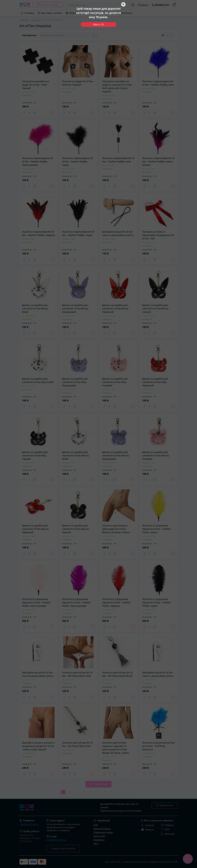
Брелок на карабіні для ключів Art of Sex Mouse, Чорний (76, 529)
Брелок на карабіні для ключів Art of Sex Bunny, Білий (35, 309)
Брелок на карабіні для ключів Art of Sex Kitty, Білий (38, 380)
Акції (111, 13)
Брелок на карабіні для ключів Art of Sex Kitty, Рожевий (115, 382)
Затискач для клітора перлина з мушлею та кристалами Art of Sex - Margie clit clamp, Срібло (116, 748)
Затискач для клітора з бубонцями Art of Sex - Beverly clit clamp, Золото (116, 529)
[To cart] (53, 112)
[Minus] (24, 112)
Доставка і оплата (52, 13)
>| (133, 792)
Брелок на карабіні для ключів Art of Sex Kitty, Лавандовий (75, 382)
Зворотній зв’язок (102, 829)
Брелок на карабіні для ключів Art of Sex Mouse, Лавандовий (116, 456)
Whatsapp (168, 834)
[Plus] (35, 112)
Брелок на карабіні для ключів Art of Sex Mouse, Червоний (36, 529)
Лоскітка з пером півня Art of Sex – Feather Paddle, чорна (78, 233)
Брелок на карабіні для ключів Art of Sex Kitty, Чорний (35, 456)
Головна (29, 13)
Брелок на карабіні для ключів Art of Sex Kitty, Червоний (155, 382)
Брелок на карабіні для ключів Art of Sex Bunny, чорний (156, 309)
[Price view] (172, 35)
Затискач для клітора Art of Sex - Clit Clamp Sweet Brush (117, 674)
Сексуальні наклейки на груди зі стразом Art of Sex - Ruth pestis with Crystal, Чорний (118, 86)
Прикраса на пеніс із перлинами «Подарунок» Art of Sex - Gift (158, 235)
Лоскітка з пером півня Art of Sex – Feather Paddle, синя (118, 160)
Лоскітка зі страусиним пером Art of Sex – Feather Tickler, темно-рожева (76, 602)
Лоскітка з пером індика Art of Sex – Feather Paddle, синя (158, 83)
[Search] (133, 5)
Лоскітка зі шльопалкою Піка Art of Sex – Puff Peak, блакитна (158, 746)
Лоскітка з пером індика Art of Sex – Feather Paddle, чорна (78, 162)
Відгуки (97, 13)
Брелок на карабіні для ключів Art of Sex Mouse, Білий (76, 456)
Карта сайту (99, 836)
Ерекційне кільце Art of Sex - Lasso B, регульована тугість (38, 674)
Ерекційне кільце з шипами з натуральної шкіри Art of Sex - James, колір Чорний (38, 746)
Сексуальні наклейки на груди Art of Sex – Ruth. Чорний (35, 85)
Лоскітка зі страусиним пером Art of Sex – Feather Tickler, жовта (157, 529)
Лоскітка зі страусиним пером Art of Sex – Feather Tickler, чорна (157, 602)
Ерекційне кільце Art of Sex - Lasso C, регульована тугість (158, 674)
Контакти (127, 13)
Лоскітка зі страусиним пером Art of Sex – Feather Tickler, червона (116, 602)
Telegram (167, 825)
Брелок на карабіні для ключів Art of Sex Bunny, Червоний (115, 309)
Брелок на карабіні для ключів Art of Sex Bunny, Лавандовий (75, 309)
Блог (96, 825)
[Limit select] (95, 35)
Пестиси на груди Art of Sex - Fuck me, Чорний (78, 83)
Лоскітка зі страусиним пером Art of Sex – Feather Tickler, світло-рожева (36, 602)
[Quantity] (29, 113)
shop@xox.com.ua (56, 840)
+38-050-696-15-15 (29, 824)
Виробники (76, 13)
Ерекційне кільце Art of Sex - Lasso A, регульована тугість (118, 233)
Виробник (36, 20)
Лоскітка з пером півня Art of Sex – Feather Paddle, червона (38, 233)
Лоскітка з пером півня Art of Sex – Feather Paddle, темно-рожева (158, 162)
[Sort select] (64, 35)
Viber (165, 830)
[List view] (167, 35)
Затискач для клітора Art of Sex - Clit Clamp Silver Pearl (77, 674)
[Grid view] (163, 35)
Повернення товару (103, 832)
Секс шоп (24, 20)
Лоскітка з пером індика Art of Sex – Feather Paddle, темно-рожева (37, 162)
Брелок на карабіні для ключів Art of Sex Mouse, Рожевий (156, 456)
